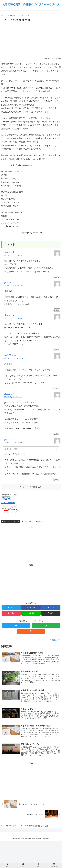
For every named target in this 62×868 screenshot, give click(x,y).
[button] (57, 449)
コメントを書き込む (31, 487)
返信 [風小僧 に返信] (58, 277)
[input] (31, 449)
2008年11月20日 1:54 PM (13, 255)
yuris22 (8, 283)
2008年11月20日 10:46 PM (14, 358)
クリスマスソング (28, 521)
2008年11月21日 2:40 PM (13, 443)
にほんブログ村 (8, 503)
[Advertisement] (31, 39)
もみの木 (40, 521)
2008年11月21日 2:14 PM (13, 397)
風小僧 (7, 252)
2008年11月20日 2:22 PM (13, 286)
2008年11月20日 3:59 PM (13, 318)
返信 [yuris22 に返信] (58, 310)
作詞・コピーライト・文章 (11, 521)
